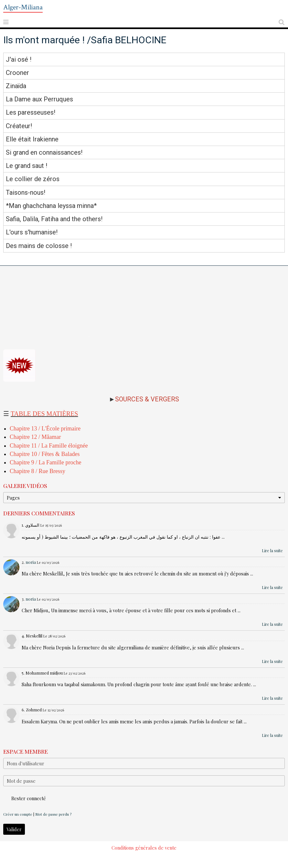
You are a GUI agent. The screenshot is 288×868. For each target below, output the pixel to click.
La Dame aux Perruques (39, 99)
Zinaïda (16, 86)
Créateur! (19, 126)
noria (31, 562)
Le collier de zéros (33, 179)
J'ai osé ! (19, 59)
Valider (14, 829)
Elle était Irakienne (32, 139)
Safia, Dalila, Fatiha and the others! (54, 219)
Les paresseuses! (31, 113)
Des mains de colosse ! (39, 246)
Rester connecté (25, 798)
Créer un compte (18, 814)
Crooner (17, 73)
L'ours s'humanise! (32, 232)
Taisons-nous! (26, 192)
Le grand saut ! (27, 166)
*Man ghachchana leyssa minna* (51, 206)
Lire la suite (272, 551)
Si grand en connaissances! (44, 152)
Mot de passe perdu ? (53, 814)
